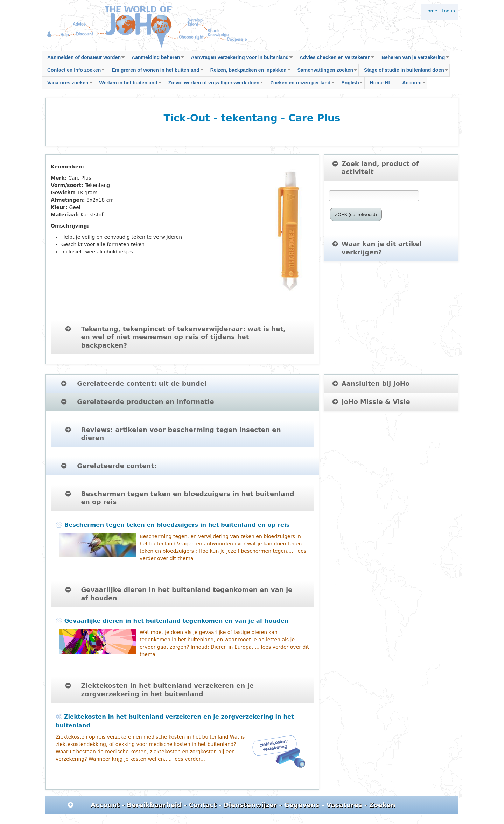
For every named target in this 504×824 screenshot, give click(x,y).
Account (411, 85)
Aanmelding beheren (155, 59)
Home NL (381, 83)
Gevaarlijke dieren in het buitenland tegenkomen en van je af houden (177, 621)
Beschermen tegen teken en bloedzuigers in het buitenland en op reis (177, 525)
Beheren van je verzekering (412, 59)
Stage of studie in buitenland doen (403, 72)
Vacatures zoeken (67, 85)
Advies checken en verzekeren (334, 59)
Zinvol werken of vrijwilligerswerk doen (213, 85)
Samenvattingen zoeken (325, 72)
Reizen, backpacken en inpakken (248, 72)
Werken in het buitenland (128, 85)
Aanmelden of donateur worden (83, 59)
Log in (448, 11)
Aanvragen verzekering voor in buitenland (239, 59)
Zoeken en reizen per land (300, 85)
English (349, 85)
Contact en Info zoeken (73, 72)
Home (431, 11)
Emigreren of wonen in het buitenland (155, 72)
